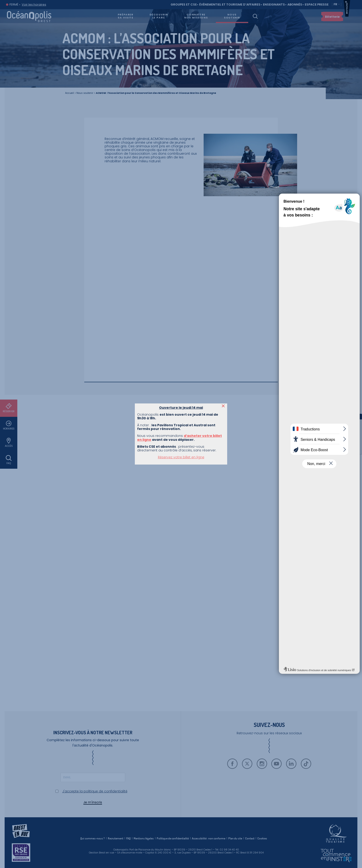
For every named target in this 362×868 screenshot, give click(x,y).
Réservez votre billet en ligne (181, 106)
